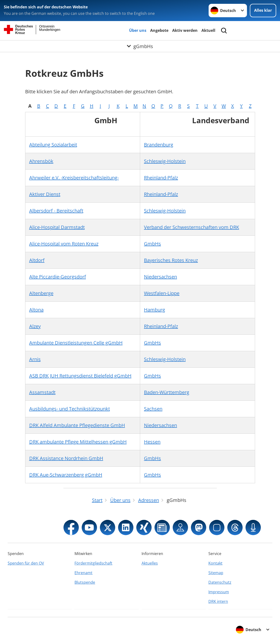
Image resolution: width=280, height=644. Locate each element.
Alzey (35, 326)
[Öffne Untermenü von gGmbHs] (140, 46)
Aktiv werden (185, 30)
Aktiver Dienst (45, 194)
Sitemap (216, 573)
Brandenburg (159, 145)
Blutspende (85, 582)
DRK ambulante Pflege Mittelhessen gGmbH (78, 442)
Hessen (152, 442)
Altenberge (41, 293)
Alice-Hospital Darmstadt (57, 227)
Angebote (159, 30)
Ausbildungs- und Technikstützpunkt (70, 409)
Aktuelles (150, 563)
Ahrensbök (41, 161)
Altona (36, 310)
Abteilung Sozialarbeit (53, 145)
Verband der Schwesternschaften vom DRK (191, 227)
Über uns (138, 30)
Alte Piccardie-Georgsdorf (58, 277)
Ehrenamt (83, 573)
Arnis (35, 359)
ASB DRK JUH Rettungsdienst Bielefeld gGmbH (80, 376)
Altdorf (37, 260)
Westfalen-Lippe (162, 293)
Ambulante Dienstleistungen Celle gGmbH (76, 343)
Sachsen (153, 409)
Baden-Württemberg (167, 392)
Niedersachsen (160, 277)
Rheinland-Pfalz (161, 178)
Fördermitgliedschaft (93, 563)
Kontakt (215, 563)
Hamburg (154, 310)
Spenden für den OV (26, 563)
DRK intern (218, 601)
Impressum (219, 592)
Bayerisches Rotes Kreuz (171, 260)
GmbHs (152, 244)
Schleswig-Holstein (165, 161)
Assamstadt (42, 392)
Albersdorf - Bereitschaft (56, 211)
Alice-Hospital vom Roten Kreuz (64, 244)
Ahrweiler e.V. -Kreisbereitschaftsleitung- (74, 178)
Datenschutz (220, 582)
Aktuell (208, 30)
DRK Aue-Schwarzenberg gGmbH (66, 475)
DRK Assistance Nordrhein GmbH (66, 458)
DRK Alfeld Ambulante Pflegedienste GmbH (77, 425)
